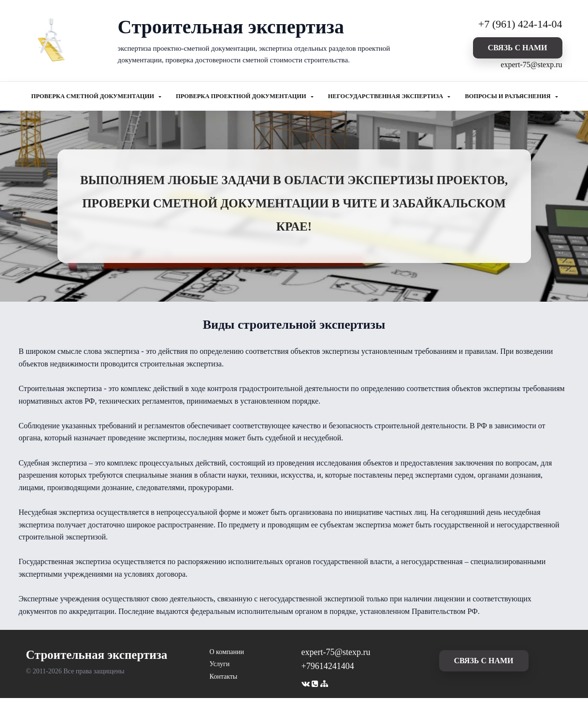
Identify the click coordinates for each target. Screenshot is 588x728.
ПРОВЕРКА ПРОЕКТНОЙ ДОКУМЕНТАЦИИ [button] (242, 96)
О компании (227, 652)
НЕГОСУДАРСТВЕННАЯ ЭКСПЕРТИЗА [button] (386, 96)
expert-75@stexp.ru (531, 65)
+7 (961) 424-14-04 (520, 24)
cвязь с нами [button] (517, 48)
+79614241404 (328, 666)
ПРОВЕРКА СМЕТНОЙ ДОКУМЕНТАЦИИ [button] (94, 96)
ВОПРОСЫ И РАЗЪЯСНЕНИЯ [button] (508, 96)
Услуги (220, 664)
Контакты (224, 677)
